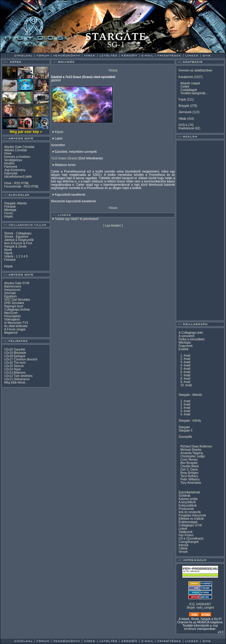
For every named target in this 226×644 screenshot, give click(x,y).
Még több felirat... (16, 382)
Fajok (182, 99)
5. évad (185, 369)
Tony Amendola (191, 483)
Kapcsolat (11, 173)
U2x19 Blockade (15, 353)
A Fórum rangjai (15, 329)
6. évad (185, 372)
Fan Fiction (186, 535)
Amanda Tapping (192, 453)
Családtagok (189, 90)
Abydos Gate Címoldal (19, 147)
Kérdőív (9, 163)
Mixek (8, 250)
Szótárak (184, 496)
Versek (183, 552)
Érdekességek (188, 522)
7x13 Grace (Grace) (64, 158)
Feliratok (10, 207)
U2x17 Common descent (21, 359)
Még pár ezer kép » (26, 132)
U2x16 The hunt (15, 363)
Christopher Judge (193, 456)
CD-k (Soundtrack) (191, 539)
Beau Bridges (189, 473)
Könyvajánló (12, 316)
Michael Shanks (191, 450)
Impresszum (12, 290)
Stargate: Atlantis (16, 203)
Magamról (11, 333)
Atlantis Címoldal (15, 150)
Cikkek (183, 548)
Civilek (185, 87)
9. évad (185, 382)
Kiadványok (186, 128)
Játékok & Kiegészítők (19, 240)
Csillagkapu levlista (17, 310)
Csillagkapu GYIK (190, 525)
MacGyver (11, 313)
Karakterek (186, 77)
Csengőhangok (189, 542)
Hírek (8, 153)
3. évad (185, 362)
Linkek (183, 529)
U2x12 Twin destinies (18, 376)
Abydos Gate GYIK (17, 283)
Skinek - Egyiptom (16, 237)
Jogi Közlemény (15, 170)
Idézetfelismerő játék (18, 177)
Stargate (184, 427)
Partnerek (11, 167)
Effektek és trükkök (191, 519)
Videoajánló (12, 319)
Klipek (8, 253)
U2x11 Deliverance (17, 379)
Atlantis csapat (190, 83)
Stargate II (185, 430)
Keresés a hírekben (17, 157)
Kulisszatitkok (188, 506)
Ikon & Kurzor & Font (18, 243)
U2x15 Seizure (14, 366)
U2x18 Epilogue (15, 356)
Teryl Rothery (189, 476)
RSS (17, 183)
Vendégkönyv (13, 160)
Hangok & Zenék (15, 247)
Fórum (9, 213)
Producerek (186, 509)
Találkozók (186, 532)
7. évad (185, 375)
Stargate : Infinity (190, 421)
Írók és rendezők (190, 512)
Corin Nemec (189, 460)
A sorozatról (187, 336)
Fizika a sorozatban (192, 339)
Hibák (182, 119)
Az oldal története (16, 326)
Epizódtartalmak (189, 492)
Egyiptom (11, 296)
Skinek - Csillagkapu (18, 233)
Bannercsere (13, 286)
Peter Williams (190, 479)
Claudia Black (190, 466)
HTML (25, 183)
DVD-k (183, 125)
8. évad (185, 379)
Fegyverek (186, 346)
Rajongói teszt (14, 306)
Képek (8, 217)
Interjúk (184, 545)
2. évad (185, 359)
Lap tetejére (113, 226)
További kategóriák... (194, 93)
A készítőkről (187, 502)
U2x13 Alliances (15, 373)
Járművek (185, 112)
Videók (9, 256)
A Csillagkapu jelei (191, 333)
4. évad (185, 365)
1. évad (185, 355)
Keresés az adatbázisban (195, 70)
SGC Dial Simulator (17, 300)
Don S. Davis (189, 469)
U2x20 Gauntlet (15, 349)
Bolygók (184, 106)
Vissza (113, 70)
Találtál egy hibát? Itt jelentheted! (77, 219)
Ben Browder (189, 463)
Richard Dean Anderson (196, 446)
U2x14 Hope (13, 369)
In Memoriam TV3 (16, 323)
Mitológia (10, 210)
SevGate (10, 293)
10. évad (186, 385)
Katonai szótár (188, 499)
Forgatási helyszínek (192, 515)
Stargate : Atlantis (190, 395)
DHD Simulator (14, 303)
